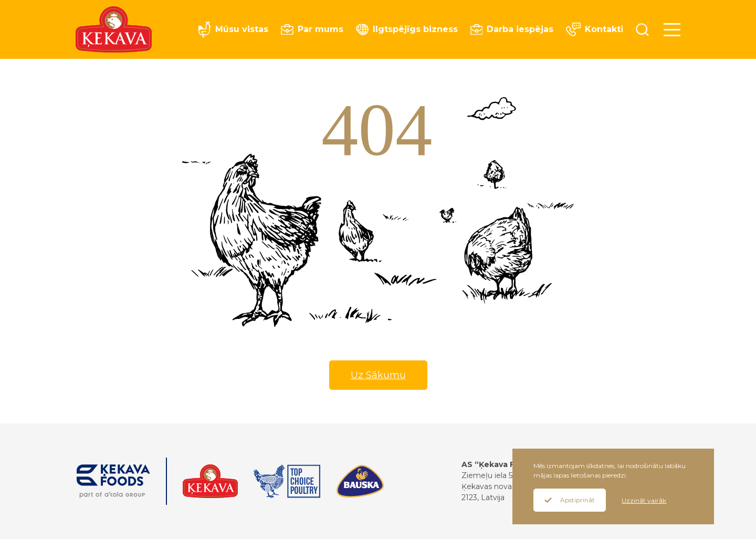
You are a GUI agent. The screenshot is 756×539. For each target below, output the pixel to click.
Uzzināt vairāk (644, 500)
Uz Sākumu (378, 375)
